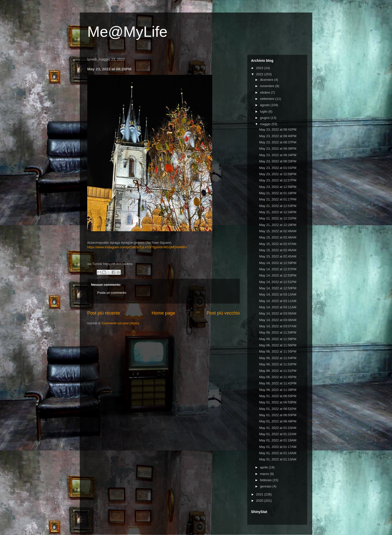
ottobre (265, 92)
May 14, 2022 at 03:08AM (278, 320)
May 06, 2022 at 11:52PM (278, 364)
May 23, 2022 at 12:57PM (278, 180)
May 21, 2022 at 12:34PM (278, 212)
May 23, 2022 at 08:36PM (278, 149)
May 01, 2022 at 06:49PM (278, 421)
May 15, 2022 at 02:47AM (278, 244)
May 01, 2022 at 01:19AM (278, 440)
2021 (260, 494)
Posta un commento (112, 293)
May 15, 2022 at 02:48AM (278, 237)
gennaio (266, 486)
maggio (266, 124)
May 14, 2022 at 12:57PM (278, 269)
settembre (268, 99)
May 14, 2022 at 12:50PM (278, 288)
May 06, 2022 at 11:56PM (278, 345)
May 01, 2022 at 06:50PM (278, 415)
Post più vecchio (223, 313)
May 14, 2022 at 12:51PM (278, 282)
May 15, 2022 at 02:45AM (278, 256)
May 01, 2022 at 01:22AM (278, 434)
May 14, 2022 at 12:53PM (278, 275)
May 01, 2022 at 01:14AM (278, 453)
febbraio (266, 480)
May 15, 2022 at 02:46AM (278, 250)
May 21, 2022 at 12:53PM (278, 206)
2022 (260, 74)
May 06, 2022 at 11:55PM (278, 351)
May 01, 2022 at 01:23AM (278, 428)
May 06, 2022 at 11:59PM (278, 332)
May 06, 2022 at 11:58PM (278, 339)
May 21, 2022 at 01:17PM (278, 199)
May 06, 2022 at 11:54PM (278, 358)
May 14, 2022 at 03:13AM (278, 294)
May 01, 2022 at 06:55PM (278, 396)
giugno (265, 118)
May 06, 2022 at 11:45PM (278, 377)
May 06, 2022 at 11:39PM (278, 390)
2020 (260, 501)
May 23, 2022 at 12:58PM (278, 174)
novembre (268, 86)
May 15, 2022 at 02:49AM (278, 231)
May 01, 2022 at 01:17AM (278, 447)
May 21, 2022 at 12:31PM (278, 218)
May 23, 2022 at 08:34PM (278, 155)
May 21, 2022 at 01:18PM (278, 193)
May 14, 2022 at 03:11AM (278, 301)
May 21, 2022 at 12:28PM (278, 225)
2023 (260, 68)
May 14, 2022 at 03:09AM (278, 313)
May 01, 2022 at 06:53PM (278, 402)
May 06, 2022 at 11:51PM (278, 371)
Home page (163, 313)
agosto (265, 105)
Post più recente (104, 313)
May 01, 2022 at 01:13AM (278, 459)
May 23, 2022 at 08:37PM (278, 142)
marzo (265, 474)
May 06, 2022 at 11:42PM (278, 383)
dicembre (267, 80)
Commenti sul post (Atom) (120, 323)
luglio (264, 111)
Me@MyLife (127, 32)
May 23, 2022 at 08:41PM (278, 129)
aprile (264, 467)
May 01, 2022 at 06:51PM (278, 409)
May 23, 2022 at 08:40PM (278, 136)
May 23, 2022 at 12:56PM (278, 187)
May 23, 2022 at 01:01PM (278, 168)
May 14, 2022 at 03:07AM (278, 326)
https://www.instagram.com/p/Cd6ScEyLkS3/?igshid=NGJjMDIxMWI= (137, 247)
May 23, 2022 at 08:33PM (278, 161)
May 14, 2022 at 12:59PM (278, 263)
